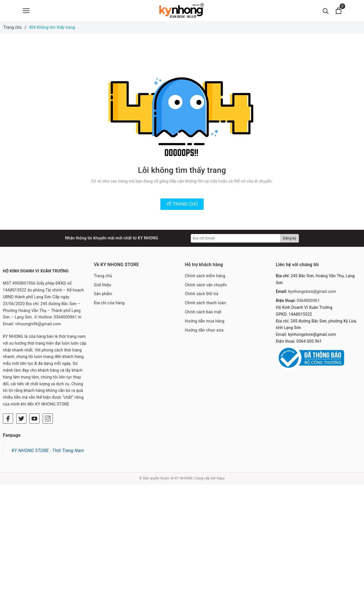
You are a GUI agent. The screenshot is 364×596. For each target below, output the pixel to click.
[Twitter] (21, 419)
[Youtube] (34, 419)
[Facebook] (8, 419)
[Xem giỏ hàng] (339, 11)
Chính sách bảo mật (203, 312)
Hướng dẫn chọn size (204, 330)
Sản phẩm (103, 294)
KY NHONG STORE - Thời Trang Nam (48, 451)
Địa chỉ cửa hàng (109, 303)
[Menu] (26, 11)
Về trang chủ (182, 204)
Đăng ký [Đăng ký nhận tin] (289, 238)
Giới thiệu (103, 285)
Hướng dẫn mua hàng (205, 321)
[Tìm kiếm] (326, 11)
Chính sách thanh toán (205, 303)
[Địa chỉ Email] (236, 238)
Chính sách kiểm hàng (205, 276)
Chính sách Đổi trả (202, 294)
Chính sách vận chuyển (206, 285)
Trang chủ (103, 276)
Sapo (221, 478)
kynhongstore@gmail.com (312, 291)
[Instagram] (48, 419)
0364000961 (308, 301)
